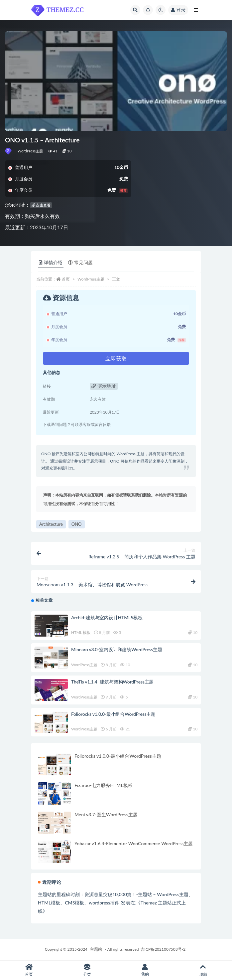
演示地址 (104, 386)
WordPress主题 (30, 151)
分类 (87, 970)
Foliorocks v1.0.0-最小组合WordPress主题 (113, 714)
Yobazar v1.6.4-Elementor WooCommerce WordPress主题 (134, 843)
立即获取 (116, 358)
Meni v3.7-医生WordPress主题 (106, 814)
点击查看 (41, 205)
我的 (145, 970)
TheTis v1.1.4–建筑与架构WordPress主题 (112, 682)
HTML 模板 (81, 632)
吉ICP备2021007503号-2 (163, 949)
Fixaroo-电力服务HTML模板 (104, 785)
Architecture (51, 524)
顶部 (203, 970)
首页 (66, 279)
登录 (178, 10)
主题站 (96, 949)
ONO (77, 524)
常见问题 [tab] (80, 262)
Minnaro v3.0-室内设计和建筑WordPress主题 (117, 649)
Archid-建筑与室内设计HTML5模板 (107, 617)
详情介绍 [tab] (51, 262)
